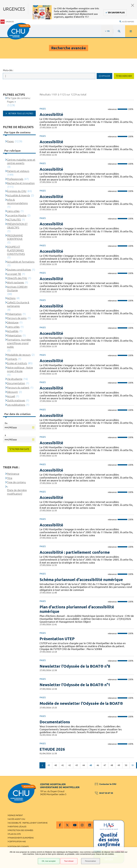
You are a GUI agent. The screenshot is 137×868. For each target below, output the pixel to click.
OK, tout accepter (49, 861)
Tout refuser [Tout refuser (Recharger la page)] (69, 861)
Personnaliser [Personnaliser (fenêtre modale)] (90, 861)
